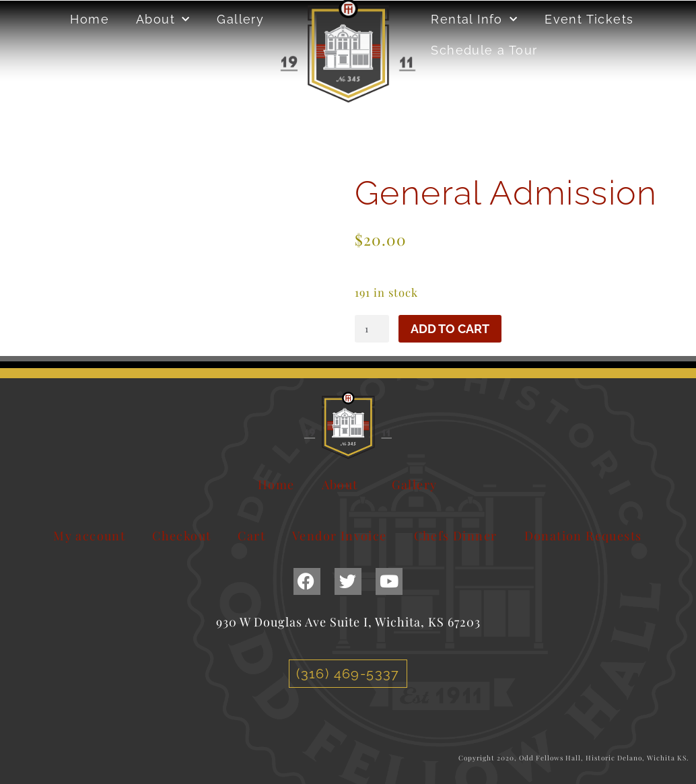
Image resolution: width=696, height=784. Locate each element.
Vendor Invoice (340, 536)
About (163, 20)
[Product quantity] (372, 328)
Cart (251, 536)
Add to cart (450, 329)
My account (89, 536)
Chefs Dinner (456, 536)
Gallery (240, 19)
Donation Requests (583, 536)
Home (90, 19)
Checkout (181, 536)
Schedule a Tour (484, 50)
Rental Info (474, 20)
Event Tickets (589, 19)
